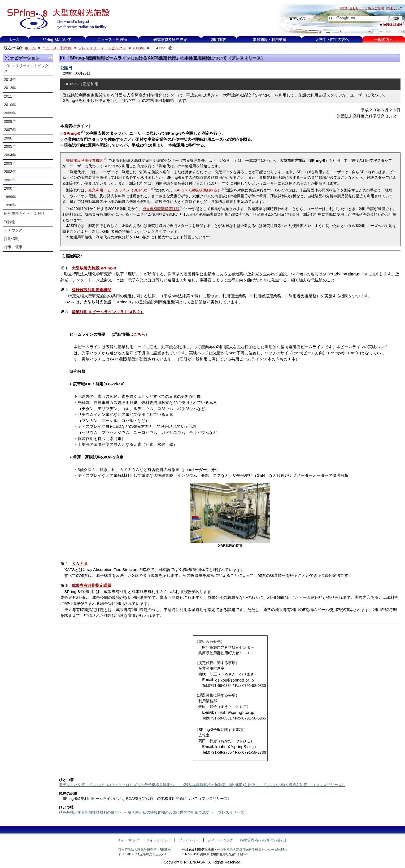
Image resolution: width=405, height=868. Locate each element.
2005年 (10, 147)
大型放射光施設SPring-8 (94, 268)
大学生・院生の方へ (332, 40)
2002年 (10, 172)
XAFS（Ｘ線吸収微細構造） (198, 190)
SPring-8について (57, 40)
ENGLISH (393, 24)
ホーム (14, 40)
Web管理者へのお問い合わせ (264, 840)
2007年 (10, 130)
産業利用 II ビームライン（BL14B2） (119, 190)
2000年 (10, 188)
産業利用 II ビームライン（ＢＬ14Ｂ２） (108, 312)
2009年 (10, 113)
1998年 (10, 205)
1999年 (10, 197)
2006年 (10, 138)
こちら (139, 334)
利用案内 (219, 40)
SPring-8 (72, 133)
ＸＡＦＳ (80, 563)
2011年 (10, 96)
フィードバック (220, 840)
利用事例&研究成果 (170, 40)
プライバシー (190, 840)
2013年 (10, 80)
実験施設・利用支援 (269, 40)
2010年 (10, 105)
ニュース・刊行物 (112, 40)
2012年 (10, 88)
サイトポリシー (159, 840)
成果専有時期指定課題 (161, 209)
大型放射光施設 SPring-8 (57, 19)
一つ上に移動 (50, 58)
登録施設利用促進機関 (85, 160)
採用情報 (11, 239)
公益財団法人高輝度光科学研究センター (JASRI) (252, 850)
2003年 (10, 163)
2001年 (10, 180)
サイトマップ (128, 840)
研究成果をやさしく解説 (24, 214)
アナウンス (13, 230)
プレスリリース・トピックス (102, 48)
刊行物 (10, 222)
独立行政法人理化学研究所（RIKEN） (146, 850)
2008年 (139, 48)
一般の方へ (384, 40)
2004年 (10, 155)
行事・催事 (13, 247)
